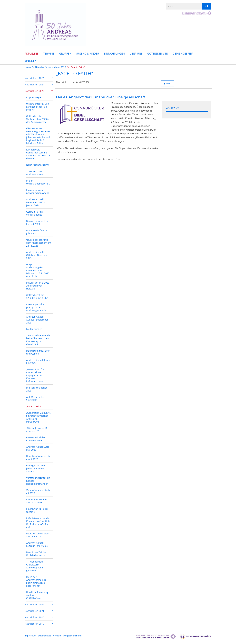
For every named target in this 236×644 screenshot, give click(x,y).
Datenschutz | (45, 636)
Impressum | (31, 636)
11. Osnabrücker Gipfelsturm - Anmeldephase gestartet (35, 566)
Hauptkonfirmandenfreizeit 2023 (38, 458)
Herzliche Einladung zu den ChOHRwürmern (37, 595)
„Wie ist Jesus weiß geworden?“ (37, 430)
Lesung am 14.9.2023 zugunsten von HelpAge (38, 286)
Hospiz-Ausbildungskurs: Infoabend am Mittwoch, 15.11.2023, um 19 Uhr (38, 270)
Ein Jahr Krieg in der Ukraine (37, 510)
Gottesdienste (157, 54)
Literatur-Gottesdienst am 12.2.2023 (38, 535)
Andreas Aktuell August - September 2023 (37, 320)
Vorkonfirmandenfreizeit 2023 (38, 492)
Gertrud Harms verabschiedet (34, 213)
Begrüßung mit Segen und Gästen (38, 352)
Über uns (136, 54)
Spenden (31, 61)
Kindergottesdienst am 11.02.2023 (37, 501)
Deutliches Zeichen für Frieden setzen (37, 554)
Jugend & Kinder (88, 54)
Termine (49, 54)
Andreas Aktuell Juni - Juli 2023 (38, 362)
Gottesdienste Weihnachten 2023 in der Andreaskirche (38, 119)
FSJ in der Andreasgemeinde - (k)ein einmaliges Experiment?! (37, 581)
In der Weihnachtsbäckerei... (38, 182)
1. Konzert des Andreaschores (34, 173)
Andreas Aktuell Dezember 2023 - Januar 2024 (36, 202)
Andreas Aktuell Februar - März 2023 (37, 544)
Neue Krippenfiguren (38, 165)
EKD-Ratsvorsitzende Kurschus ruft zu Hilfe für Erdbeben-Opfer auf (38, 523)
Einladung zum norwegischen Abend (38, 191)
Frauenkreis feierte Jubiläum (37, 232)
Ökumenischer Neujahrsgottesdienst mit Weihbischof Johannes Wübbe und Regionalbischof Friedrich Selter (38, 136)
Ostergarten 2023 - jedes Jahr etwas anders (37, 468)
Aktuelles (31, 54)
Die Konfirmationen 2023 (37, 389)
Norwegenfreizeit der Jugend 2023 (38, 223)
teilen (167, 84)
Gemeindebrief (183, 54)
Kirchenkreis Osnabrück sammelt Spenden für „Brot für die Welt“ (38, 154)
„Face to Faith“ (76, 67)
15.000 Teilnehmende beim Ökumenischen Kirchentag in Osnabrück (38, 340)
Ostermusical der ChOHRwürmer (36, 439)
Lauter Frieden (34, 329)
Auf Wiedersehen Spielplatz (36, 398)
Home (28, 67)
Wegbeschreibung (72, 636)
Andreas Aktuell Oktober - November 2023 (37, 255)
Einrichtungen (114, 54)
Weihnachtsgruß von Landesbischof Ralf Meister (38, 107)
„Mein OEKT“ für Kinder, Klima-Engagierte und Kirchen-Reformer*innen (35, 375)
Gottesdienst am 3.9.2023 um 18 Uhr (37, 296)
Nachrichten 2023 (56, 67)
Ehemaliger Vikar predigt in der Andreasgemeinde (36, 307)
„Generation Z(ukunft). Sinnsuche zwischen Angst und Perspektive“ (38, 417)
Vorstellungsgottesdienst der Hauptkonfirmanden (38, 481)
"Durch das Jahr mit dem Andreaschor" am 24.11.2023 (39, 243)
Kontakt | (58, 636)
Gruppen (65, 54)
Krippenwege (34, 97)
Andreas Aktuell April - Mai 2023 (39, 448)
